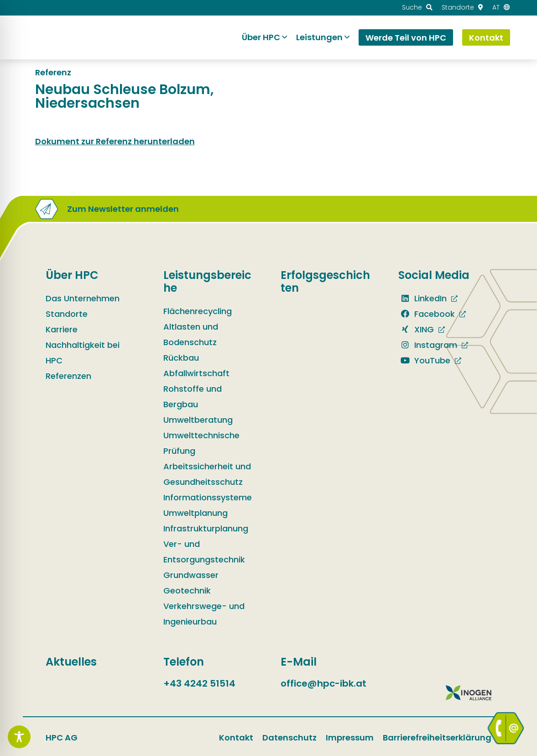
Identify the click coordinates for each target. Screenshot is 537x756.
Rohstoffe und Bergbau (193, 396)
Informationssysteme (208, 497)
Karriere (62, 329)
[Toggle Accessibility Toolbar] (19, 737)
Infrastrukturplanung (206, 528)
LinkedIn (422, 298)
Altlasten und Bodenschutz (191, 334)
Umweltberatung (198, 420)
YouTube (424, 360)
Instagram (428, 345)
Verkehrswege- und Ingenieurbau (204, 614)
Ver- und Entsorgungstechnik (204, 552)
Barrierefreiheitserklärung (437, 738)
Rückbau (181, 358)
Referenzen (68, 376)
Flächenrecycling (198, 311)
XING (416, 329)
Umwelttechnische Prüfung (201, 443)
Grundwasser (191, 575)
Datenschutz (289, 738)
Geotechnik (187, 591)
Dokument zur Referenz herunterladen (115, 141)
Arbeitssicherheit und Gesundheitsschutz (207, 474)
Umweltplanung (196, 513)
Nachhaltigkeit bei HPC (83, 353)
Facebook (427, 314)
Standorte (67, 314)
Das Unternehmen (83, 298)
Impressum (350, 738)
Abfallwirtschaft (196, 373)
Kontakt (236, 738)
